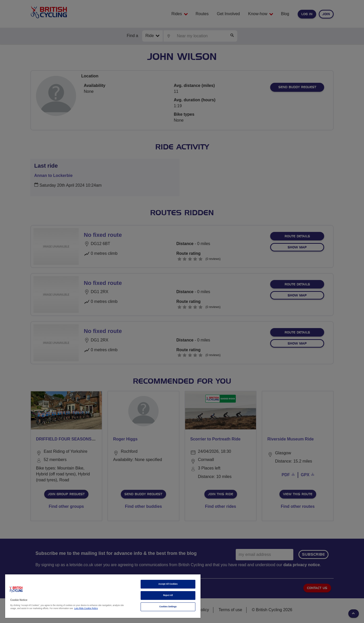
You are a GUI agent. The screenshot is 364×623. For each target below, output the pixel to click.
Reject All (168, 595)
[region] (103, 596)
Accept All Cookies (168, 584)
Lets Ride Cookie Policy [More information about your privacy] (86, 608)
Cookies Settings (168, 607)
